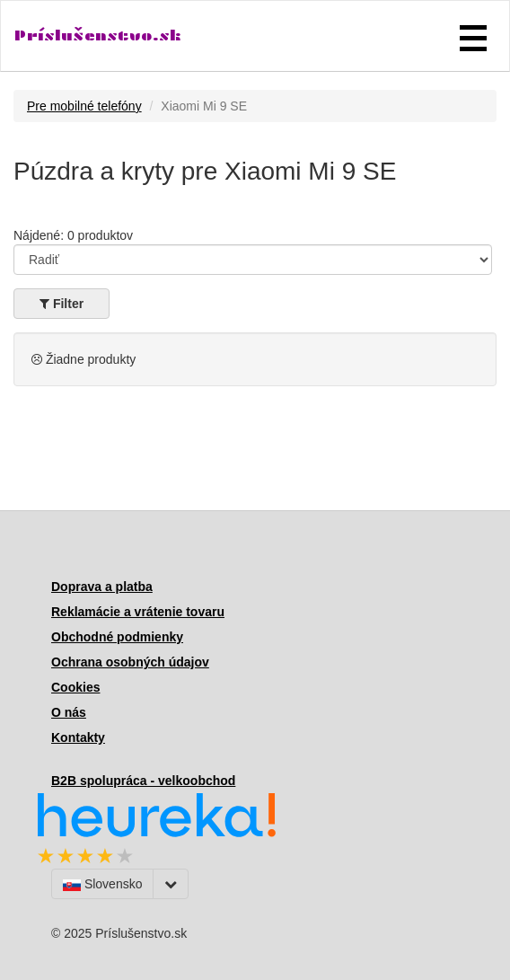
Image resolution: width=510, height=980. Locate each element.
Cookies (75, 687)
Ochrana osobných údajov (130, 662)
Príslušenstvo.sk (98, 35)
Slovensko (102, 884)
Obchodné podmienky (117, 637)
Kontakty (78, 737)
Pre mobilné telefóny (84, 106)
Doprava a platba (102, 587)
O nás (69, 712)
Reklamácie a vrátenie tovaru (138, 612)
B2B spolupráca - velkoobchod (143, 781)
